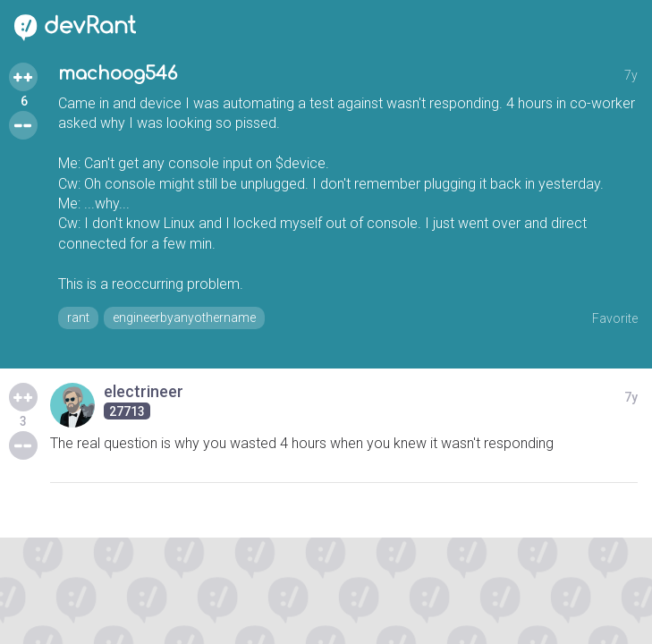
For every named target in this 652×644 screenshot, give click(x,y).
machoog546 (118, 74)
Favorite (615, 318)
